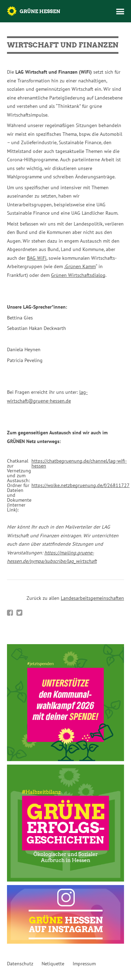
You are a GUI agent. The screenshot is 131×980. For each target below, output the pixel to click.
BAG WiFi (37, 258)
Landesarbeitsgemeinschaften (92, 598)
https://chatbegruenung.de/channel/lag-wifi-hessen (79, 463)
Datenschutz (20, 964)
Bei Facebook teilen (10, 613)
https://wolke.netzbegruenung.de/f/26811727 (81, 485)
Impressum (84, 964)
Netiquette (53, 964)
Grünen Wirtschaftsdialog (78, 275)
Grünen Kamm (81, 266)
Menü (120, 12)
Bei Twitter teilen (19, 613)
